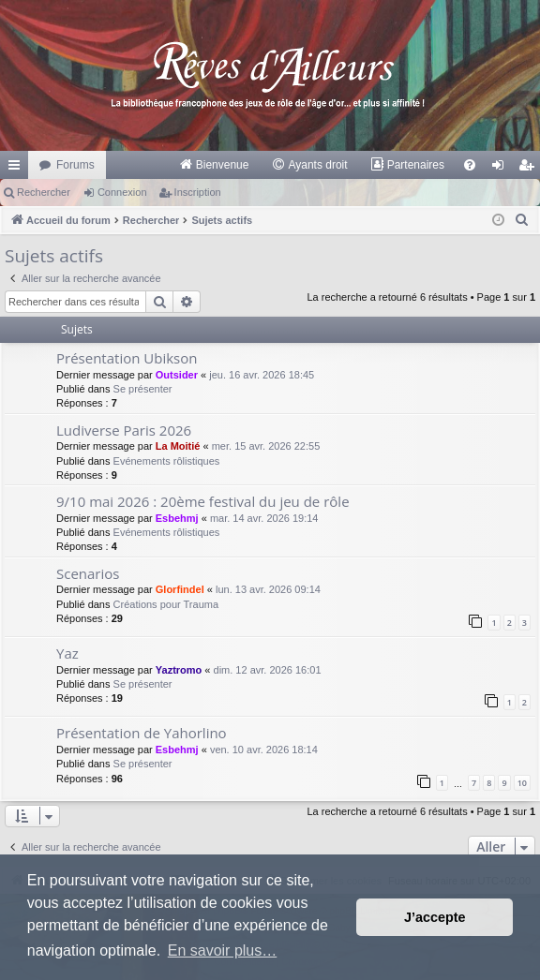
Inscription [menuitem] (530, 169)
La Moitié (178, 446)
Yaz (67, 653)
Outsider (177, 375)
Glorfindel (180, 589)
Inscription (198, 192)
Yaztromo (179, 670)
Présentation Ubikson (127, 358)
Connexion (122, 192)
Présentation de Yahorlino (142, 733)
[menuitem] (214, 165)
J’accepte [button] (435, 917)
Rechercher (44, 192)
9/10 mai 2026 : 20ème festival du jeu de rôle (203, 501)
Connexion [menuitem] (502, 169)
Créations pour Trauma (166, 604)
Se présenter (143, 389)
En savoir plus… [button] (223, 950)
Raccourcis (18, 169)
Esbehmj (177, 518)
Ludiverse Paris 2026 (124, 430)
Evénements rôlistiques (167, 461)
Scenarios (88, 573)
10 (522, 783)
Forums (75, 165)
